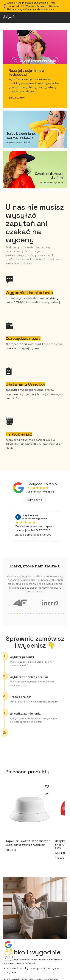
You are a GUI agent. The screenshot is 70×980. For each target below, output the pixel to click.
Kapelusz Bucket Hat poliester (29, 843)
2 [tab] (9, 614)
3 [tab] (12, 614)
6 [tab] (20, 614)
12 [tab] (36, 614)
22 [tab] (64, 614)
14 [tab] (42, 614)
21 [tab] (61, 614)
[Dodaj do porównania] (47, 795)
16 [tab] (47, 614)
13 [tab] (39, 614)
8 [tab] (25, 614)
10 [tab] (31, 614)
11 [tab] (34, 614)
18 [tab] (53, 614)
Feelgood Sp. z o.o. (42, 484)
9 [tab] (28, 614)
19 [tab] (56, 614)
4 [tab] (14, 614)
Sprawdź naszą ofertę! (18, 142)
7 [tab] (23, 614)
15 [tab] (45, 614)
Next (67, 825)
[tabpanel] (20, 603)
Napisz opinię (35, 500)
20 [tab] (58, 614)
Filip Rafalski (30, 516)
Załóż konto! (17, 98)
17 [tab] (50, 614)
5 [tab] (17, 614)
